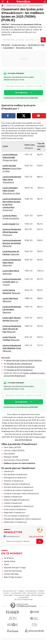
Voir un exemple (36, 536)
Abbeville (7, 246)
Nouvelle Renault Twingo (15, 568)
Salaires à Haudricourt (13, 497)
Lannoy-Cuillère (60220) (14, 450)
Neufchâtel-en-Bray (36, 45)
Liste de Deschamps (13, 571)
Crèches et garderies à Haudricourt (19, 506)
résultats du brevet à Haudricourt (21, 367)
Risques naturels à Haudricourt (17, 484)
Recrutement (32, 593)
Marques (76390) (11, 457)
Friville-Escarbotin (11, 218)
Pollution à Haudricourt (14, 481)
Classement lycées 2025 (16, 6)
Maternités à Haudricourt (14, 513)
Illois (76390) (9, 454)
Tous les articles (16, 593)
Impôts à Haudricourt (13, 503)
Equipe (21, 591)
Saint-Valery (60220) (12, 447)
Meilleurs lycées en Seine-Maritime (19, 463)
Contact (6, 593)
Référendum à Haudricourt (15, 522)
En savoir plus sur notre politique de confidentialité (21, 98)
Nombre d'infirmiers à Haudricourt (19, 487)
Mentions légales (37, 595)
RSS (24, 593)
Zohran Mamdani (11, 574)
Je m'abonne (21, 92)
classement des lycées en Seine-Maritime (24, 360)
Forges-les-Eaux (19, 45)
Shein (7, 564)
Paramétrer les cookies (22, 595)
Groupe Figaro (24, 597)
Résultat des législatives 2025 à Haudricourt (22, 519)
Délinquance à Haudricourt (15, 478)
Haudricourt (9, 471)
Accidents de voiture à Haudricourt (18, 490)
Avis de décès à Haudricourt (16, 474)
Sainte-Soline (10, 561)
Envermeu (8, 210)
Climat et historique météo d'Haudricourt (21, 494)
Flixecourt (7, 235)
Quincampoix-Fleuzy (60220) (16, 460)
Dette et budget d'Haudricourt (17, 500)
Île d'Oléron (9, 558)
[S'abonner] (23, 541)
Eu (18, 224)
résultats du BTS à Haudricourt (20, 370)
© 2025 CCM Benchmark (24, 599)
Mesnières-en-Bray (24, 48)
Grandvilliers (8, 48)
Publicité (41, 591)
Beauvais (16, 293)
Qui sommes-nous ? (10, 591)
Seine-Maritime (36, 6)
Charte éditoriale (31, 591)
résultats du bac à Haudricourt (19, 364)
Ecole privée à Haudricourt (15, 509)
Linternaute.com (12, 536)
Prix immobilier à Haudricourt (16, 516)
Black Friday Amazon (13, 577)
